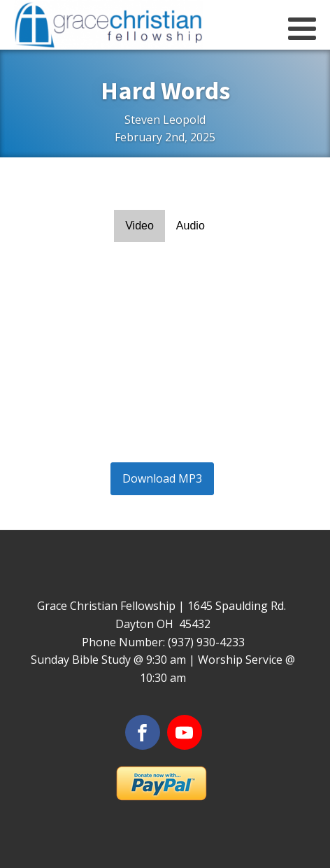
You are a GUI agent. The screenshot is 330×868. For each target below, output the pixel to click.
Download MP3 (162, 478)
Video (139, 226)
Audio (191, 226)
